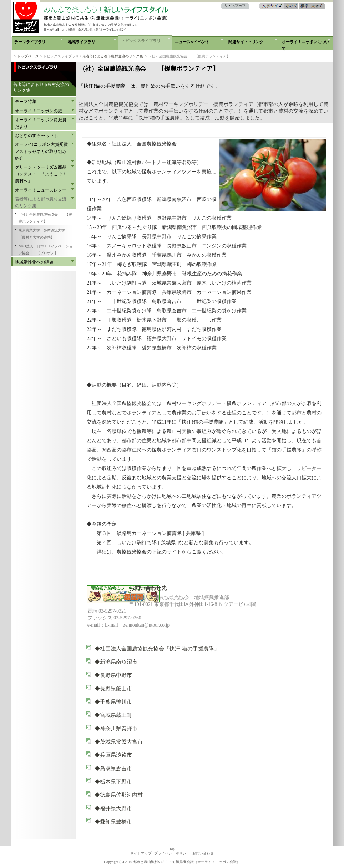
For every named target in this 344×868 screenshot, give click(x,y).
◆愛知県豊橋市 (124, 821)
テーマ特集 (26, 102)
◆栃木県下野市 (113, 782)
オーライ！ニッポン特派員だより (41, 123)
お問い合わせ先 (148, 588)
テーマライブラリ (30, 42)
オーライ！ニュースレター (41, 190)
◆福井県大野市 (113, 808)
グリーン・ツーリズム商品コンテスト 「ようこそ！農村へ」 (41, 174)
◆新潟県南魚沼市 (125, 662)
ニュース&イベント (192, 42)
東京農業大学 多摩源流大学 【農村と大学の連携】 (45, 234)
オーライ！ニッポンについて (305, 45)
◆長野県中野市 (113, 675)
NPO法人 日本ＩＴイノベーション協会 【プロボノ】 (45, 250)
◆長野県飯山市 (113, 688)
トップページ (28, 56)
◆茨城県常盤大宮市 (119, 742)
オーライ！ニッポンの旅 (39, 111)
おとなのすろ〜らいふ (36, 136)
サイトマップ (141, 853)
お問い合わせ (203, 853)
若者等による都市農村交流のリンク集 (113, 56)
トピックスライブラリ (141, 41)
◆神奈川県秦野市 (116, 728)
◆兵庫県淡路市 (113, 755)
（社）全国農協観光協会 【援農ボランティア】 (45, 218)
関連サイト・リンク (246, 42)
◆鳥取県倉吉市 (113, 768)
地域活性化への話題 (34, 262)
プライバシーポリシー (172, 853)
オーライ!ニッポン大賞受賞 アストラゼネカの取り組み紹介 (43, 151)
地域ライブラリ (82, 42)
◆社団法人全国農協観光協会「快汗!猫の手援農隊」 (157, 649)
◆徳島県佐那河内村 (119, 795)
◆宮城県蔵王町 (113, 715)
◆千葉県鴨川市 (113, 702)
